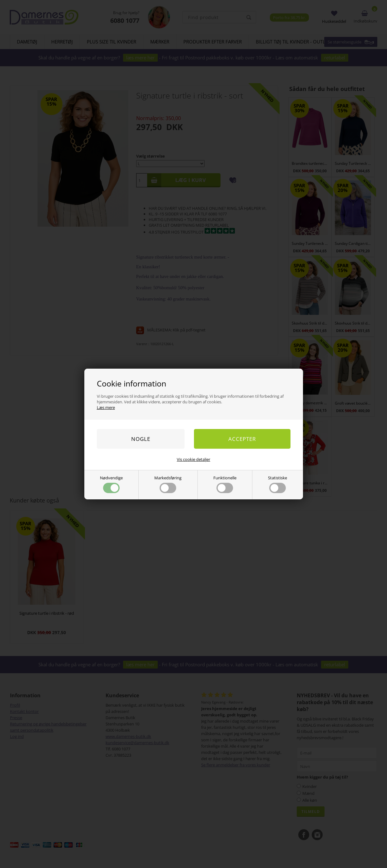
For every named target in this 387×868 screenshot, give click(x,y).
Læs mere (106, 407)
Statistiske (278, 484)
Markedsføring (168, 484)
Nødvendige (111, 484)
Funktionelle (225, 484)
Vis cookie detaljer (193, 459)
